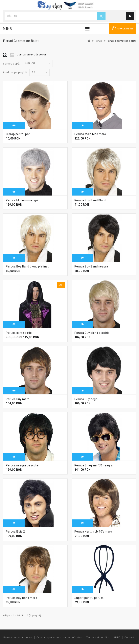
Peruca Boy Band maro (21, 598)
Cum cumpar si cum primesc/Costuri (59, 637)
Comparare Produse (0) (31, 55)
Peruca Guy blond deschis (92, 333)
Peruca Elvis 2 (15, 532)
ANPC (117, 637)
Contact (129, 637)
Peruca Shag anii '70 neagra (94, 465)
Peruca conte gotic (19, 333)
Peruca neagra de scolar (22, 465)
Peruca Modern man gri (22, 200)
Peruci (99, 41)
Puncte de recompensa (18, 637)
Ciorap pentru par (18, 134)
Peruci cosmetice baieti (121, 41)
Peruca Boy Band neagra (91, 266)
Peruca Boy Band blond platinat (27, 266)
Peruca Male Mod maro (90, 134)
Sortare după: (12, 64)
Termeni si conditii (98, 637)
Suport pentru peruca (89, 598)
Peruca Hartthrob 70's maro (93, 532)
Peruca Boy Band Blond (90, 200)
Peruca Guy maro (18, 399)
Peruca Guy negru (87, 399)
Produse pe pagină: (15, 72)
